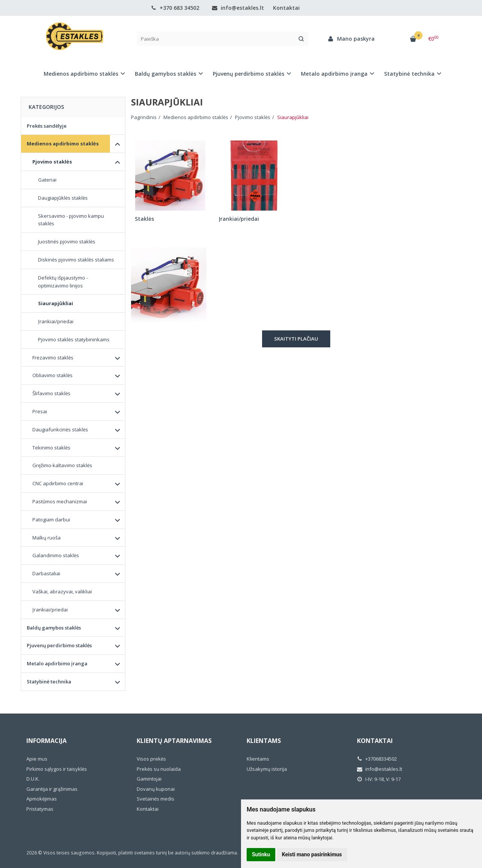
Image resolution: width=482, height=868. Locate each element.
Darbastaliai (46, 573)
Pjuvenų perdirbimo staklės (59, 645)
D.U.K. (33, 779)
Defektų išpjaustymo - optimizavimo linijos (63, 282)
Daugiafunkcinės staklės (60, 429)
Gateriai (47, 180)
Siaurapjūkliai (56, 303)
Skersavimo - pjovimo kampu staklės (71, 220)
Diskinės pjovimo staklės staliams (76, 260)
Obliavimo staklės (53, 375)
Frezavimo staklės (53, 358)
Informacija (47, 741)
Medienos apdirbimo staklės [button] (81, 74)
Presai (40, 411)
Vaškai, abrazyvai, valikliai (62, 591)
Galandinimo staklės (56, 555)
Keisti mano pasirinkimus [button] (312, 854)
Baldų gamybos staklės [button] (165, 74)
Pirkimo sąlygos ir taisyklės (57, 769)
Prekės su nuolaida (159, 769)
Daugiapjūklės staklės (63, 198)
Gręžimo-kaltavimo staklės (62, 465)
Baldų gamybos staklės (54, 628)
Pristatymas (40, 809)
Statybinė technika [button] (409, 74)
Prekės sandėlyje (47, 126)
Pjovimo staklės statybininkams (74, 339)
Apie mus (37, 759)
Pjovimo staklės (52, 162)
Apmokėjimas (42, 799)
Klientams (264, 741)
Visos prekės (151, 759)
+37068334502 (377, 759)
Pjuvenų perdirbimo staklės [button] (249, 74)
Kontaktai (286, 8)
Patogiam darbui (51, 520)
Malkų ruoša (47, 538)
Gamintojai (149, 779)
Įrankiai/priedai (56, 321)
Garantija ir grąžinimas (52, 789)
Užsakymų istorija (267, 769)
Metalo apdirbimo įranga (57, 663)
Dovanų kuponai (156, 789)
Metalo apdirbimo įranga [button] (334, 74)
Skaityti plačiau (296, 339)
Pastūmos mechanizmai (60, 501)
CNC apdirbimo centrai (58, 483)
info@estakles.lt (238, 8)
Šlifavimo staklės (51, 393)
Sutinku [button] (261, 854)
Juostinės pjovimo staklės (67, 241)
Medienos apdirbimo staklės (63, 144)
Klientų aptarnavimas (174, 741)
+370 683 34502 (175, 8)
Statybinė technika (49, 682)
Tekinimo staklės (51, 448)
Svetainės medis (156, 799)
